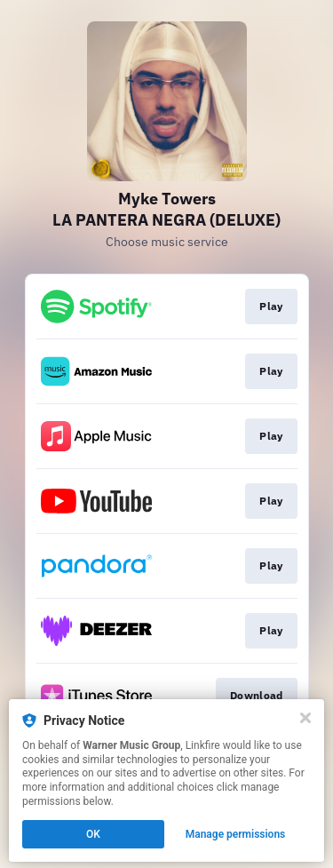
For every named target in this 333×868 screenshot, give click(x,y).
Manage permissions (236, 834)
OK (93, 834)
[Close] (305, 718)
